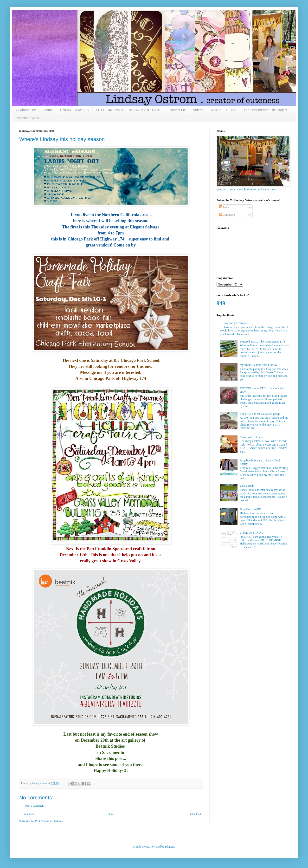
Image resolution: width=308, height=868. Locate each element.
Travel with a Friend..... (253, 437)
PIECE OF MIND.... (252, 533)
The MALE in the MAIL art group (260, 414)
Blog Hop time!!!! (250, 509)
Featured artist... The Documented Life (262, 342)
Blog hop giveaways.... (236, 323)
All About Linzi (26, 110)
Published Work (27, 118)
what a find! (247, 486)
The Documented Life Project (265, 110)
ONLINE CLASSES (74, 110)
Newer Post (27, 814)
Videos (198, 110)
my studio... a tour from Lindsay (259, 365)
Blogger (170, 847)
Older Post (195, 814)
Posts (224, 207)
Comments (227, 215)
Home (48, 110)
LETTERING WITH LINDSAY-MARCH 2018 (129, 110)
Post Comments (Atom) (49, 821)
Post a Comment (35, 806)
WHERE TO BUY (224, 110)
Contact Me (177, 110)
